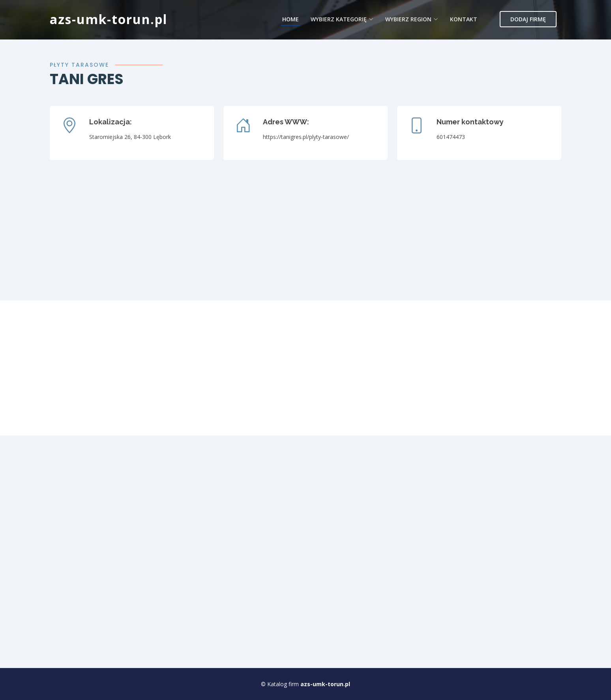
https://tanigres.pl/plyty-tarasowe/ (306, 137)
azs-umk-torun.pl (109, 19)
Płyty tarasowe (79, 65)
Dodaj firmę (528, 19)
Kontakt (464, 19)
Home (291, 19)
